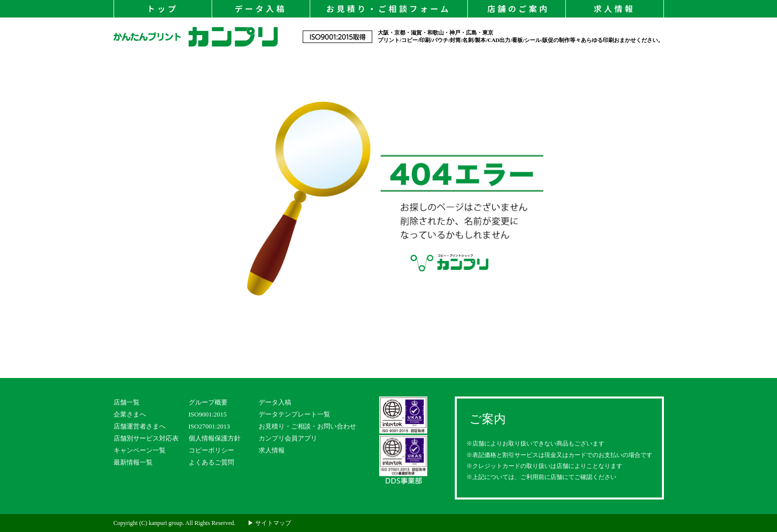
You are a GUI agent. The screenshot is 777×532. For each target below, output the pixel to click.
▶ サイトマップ (269, 523)
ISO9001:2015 (208, 414)
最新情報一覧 (133, 462)
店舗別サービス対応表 (146, 438)
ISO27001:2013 (209, 426)
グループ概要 (208, 402)
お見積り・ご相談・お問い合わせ (307, 426)
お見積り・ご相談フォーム (388, 8)
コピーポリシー (211, 450)
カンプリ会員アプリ (288, 438)
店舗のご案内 (516, 8)
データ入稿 (261, 8)
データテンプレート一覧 (294, 414)
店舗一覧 (127, 402)
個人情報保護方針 (215, 438)
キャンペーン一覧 (140, 450)
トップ (163, 8)
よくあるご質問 (211, 462)
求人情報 (614, 8)
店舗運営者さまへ (140, 426)
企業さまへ (130, 414)
